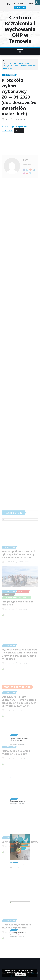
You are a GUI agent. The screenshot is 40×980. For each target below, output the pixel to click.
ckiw (7, 136)
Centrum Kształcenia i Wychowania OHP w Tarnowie (20, 29)
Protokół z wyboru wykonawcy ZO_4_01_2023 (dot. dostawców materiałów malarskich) (20, 69)
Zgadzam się (20, 975)
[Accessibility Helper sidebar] (37, 3)
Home (6, 64)
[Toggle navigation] (20, 52)
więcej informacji (27, 972)
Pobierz (19, 148)
